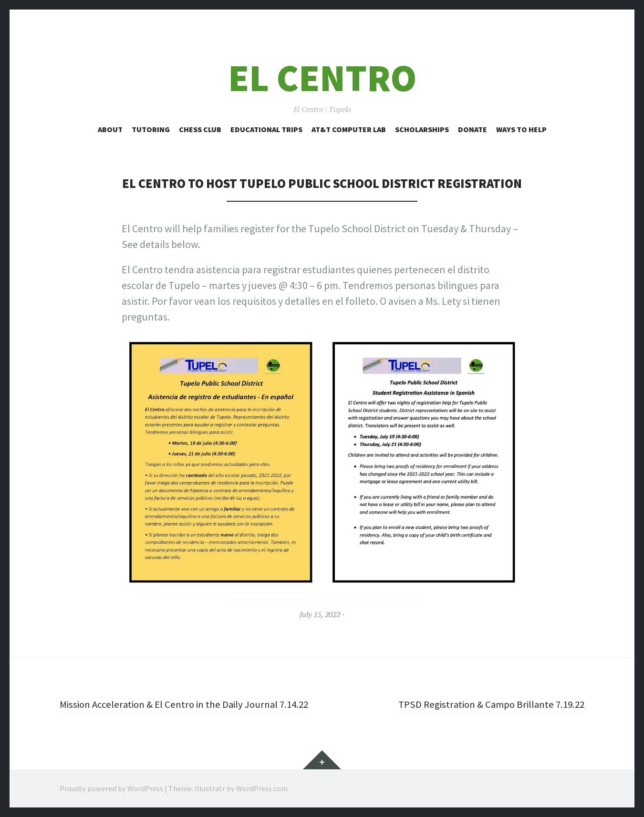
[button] (221, 462)
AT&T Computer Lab (349, 129)
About (110, 129)
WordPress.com (262, 788)
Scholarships (422, 129)
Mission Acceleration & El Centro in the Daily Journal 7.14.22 (191, 704)
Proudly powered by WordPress (111, 788)
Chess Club (200, 129)
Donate (473, 129)
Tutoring (151, 129)
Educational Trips (266, 129)
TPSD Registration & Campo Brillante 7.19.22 (487, 704)
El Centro (322, 78)
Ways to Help (521, 129)
